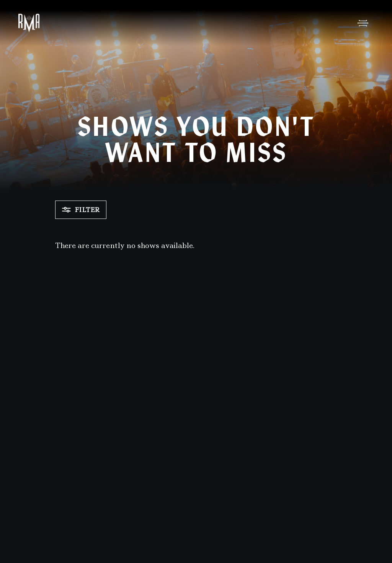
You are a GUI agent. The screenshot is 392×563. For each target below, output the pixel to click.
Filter (81, 210)
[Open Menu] (363, 23)
